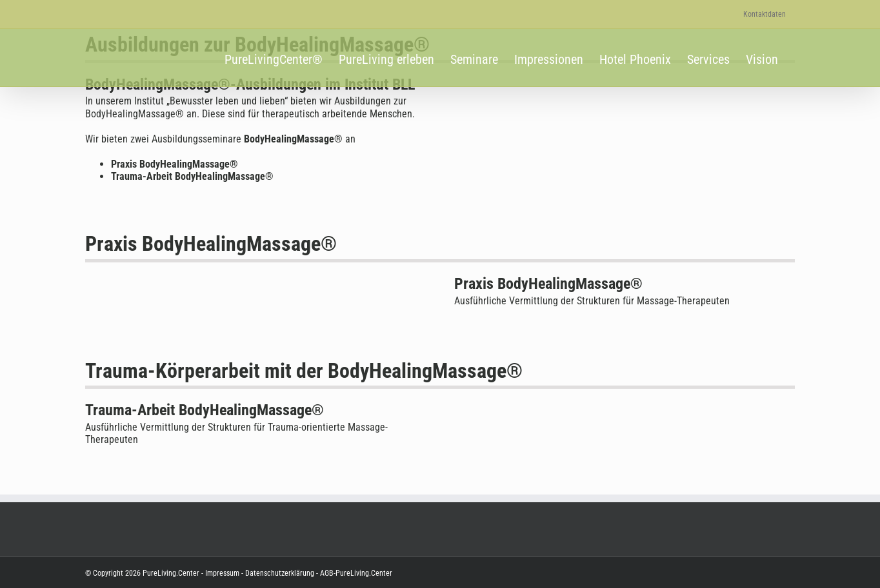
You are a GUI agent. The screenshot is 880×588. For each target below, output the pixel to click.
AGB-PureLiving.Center (355, 573)
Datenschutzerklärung (279, 573)
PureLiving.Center (171, 573)
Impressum (222, 573)
